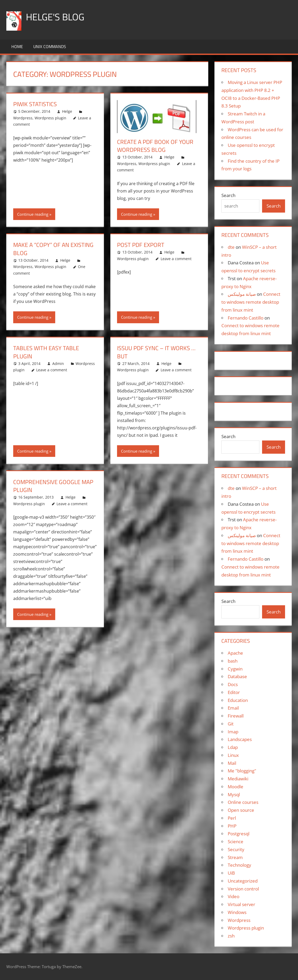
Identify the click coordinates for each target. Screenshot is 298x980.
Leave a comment (176, 259)
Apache (235, 653)
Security (236, 849)
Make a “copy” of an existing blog (53, 249)
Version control (243, 889)
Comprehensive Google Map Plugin (53, 486)
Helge (67, 111)
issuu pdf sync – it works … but (156, 352)
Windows (237, 912)
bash (233, 661)
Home (17, 46)
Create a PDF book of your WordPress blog (155, 146)
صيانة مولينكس (242, 294)
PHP (232, 826)
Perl (232, 818)
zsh (231, 936)
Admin (58, 364)
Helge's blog (55, 17)
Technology (239, 865)
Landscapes (240, 739)
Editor (234, 692)
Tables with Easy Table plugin (46, 352)
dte (231, 247)
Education (238, 700)
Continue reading (33, 214)
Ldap (233, 747)
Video (234, 896)
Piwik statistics (35, 104)
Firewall (236, 716)
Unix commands (50, 46)
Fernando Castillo (246, 318)
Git (231, 724)
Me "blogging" (242, 771)
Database (237, 676)
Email (233, 708)
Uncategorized (243, 881)
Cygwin (235, 669)
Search (228, 195)
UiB (231, 873)
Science (236, 841)
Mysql (234, 794)
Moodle (236, 787)
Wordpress (23, 118)
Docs (233, 684)
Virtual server (241, 904)
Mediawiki (238, 779)
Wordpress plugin (50, 118)
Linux (233, 755)
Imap (233, 732)
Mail (232, 763)
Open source (241, 810)
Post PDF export (141, 245)
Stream (235, 857)
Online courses (243, 802)
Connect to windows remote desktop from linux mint (251, 302)
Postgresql (239, 834)
